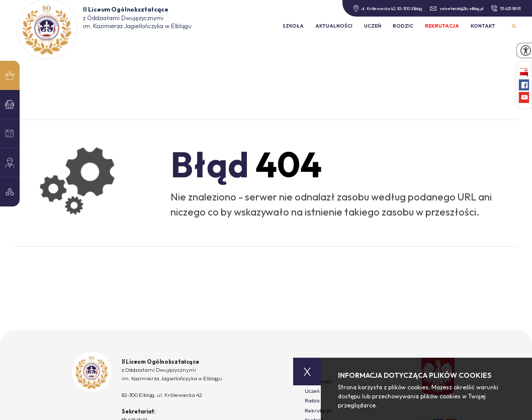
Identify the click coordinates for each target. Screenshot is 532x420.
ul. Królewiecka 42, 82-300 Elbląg (387, 9)
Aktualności (334, 26)
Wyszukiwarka (514, 26)
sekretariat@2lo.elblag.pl (457, 8)
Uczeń (373, 26)
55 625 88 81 (506, 8)
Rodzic (403, 26)
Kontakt (483, 26)
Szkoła (293, 26)
